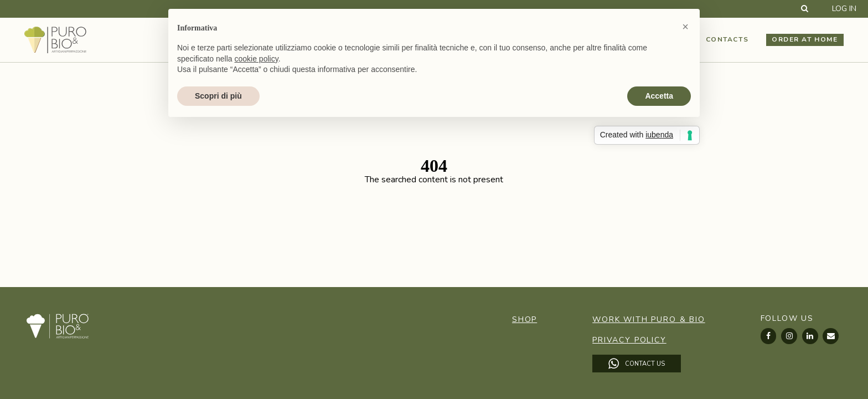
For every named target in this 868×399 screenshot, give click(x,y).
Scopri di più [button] (218, 96)
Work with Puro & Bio (649, 319)
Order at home (805, 39)
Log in (844, 9)
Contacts (727, 39)
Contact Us (637, 364)
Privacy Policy (629, 340)
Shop (525, 319)
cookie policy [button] (257, 59)
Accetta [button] (659, 96)
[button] (685, 27)
